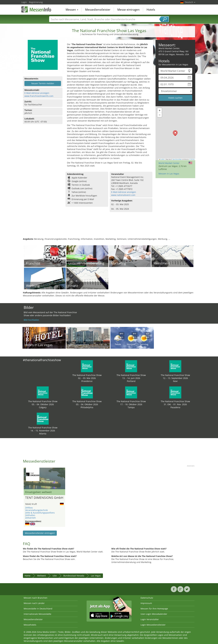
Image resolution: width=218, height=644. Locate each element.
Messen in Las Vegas (169, 174)
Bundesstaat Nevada (74, 576)
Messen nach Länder (34, 603)
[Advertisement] (109, 228)
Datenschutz (147, 598)
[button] (175, 133)
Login (24, 2)
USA (55, 576)
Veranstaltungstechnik (36, 510)
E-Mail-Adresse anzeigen (37, 93)
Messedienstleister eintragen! (40, 533)
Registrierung (36, 2)
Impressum (146, 603)
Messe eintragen (128, 10)
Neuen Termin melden (43, 83)
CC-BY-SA (192, 159)
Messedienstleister (98, 10)
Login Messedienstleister (153, 625)
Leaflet (162, 159)
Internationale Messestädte (37, 614)
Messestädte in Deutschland (38, 609)
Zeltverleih (30, 518)
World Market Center (169, 163)
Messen (72, 10)
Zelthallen (30, 515)
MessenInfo (36, 9)
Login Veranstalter (150, 619)
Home (27, 576)
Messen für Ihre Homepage (154, 609)
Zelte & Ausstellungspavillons (40, 513)
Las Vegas (96, 576)
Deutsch (190, 2)
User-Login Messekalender (154, 614)
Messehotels (30, 625)
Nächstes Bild (63, 478)
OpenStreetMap (177, 159)
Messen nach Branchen (36, 598)
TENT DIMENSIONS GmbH (44, 498)
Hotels (151, 10)
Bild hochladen (31, 320)
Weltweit (42, 576)
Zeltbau (29, 508)
